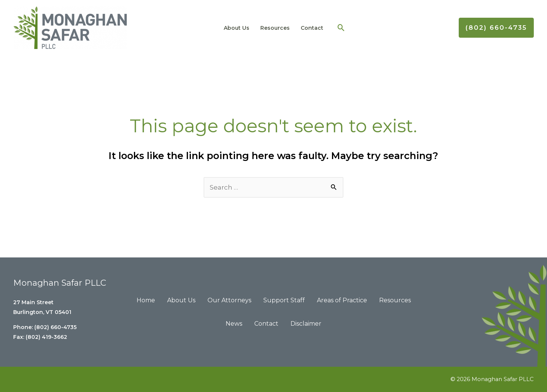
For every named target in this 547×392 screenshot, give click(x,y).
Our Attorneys (229, 300)
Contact (307, 28)
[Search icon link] (335, 28)
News (234, 324)
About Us (240, 28)
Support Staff (284, 300)
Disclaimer (306, 324)
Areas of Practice (342, 300)
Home (146, 300)
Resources (275, 28)
